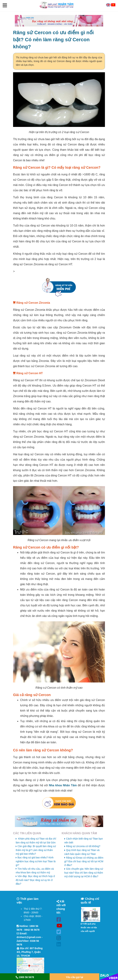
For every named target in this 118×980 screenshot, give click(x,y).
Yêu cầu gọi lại (75, 977)
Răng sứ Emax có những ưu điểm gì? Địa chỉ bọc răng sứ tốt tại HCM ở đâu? (84, 861)
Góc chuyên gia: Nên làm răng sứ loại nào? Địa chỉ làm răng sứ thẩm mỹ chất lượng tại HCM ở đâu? (84, 873)
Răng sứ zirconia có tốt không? (83, 846)
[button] (5, 6)
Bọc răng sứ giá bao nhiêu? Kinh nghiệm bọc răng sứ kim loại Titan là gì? (36, 861)
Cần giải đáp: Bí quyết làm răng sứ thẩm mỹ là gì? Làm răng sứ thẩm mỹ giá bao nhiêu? (36, 850)
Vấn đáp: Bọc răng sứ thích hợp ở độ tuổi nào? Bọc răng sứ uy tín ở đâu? (35, 880)
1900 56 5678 (25, 977)
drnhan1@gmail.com (29, 937)
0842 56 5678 (32, 930)
